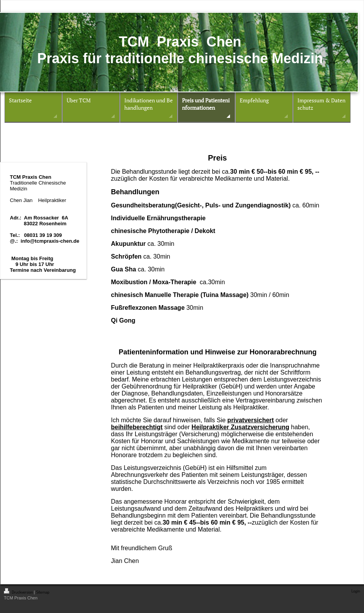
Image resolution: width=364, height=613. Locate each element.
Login (356, 591)
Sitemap (43, 592)
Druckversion (19, 592)
